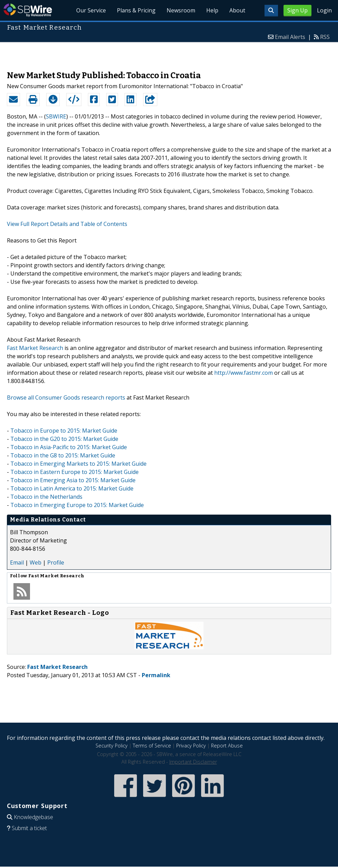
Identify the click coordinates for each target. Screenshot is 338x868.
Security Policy (112, 746)
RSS (325, 37)
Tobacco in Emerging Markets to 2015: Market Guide (78, 464)
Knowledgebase (33, 817)
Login (324, 10)
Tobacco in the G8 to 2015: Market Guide (63, 455)
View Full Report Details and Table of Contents (67, 224)
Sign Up (297, 10)
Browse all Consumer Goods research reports (66, 397)
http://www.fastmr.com (243, 373)
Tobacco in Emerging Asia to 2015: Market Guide (73, 480)
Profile (56, 562)
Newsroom (181, 10)
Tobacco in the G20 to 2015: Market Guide (64, 439)
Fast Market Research (35, 348)
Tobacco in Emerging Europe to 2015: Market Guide (77, 505)
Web (36, 562)
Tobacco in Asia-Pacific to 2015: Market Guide (69, 447)
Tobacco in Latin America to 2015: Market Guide (72, 488)
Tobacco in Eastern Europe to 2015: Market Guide (74, 472)
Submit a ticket (29, 828)
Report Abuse (227, 746)
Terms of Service (152, 746)
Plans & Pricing (136, 10)
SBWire (28, 10)
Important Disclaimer (193, 762)
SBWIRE (56, 116)
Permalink (156, 675)
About (237, 10)
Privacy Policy (191, 746)
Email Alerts (290, 37)
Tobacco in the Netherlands (46, 497)
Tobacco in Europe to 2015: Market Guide (64, 431)
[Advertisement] (169, 53)
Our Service (91, 10)
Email (17, 562)
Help (212, 10)
